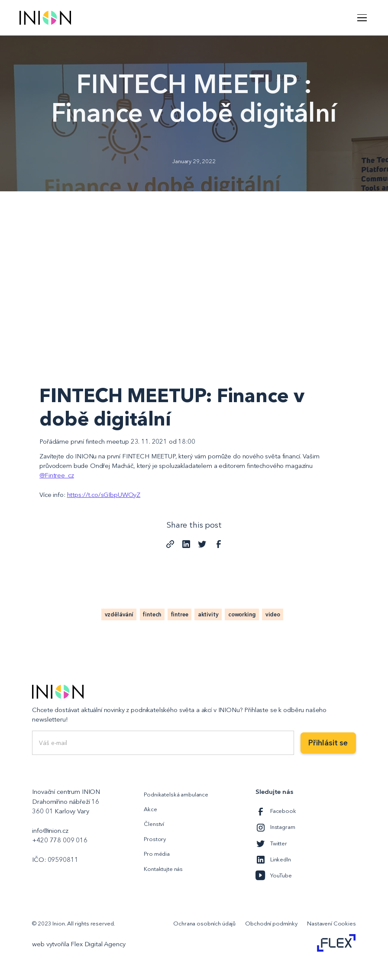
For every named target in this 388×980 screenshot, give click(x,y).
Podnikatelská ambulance (176, 794)
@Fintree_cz (57, 475)
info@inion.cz (50, 831)
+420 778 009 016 (60, 840)
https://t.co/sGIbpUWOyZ (104, 495)
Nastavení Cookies (331, 923)
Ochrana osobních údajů (204, 923)
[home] (45, 18)
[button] (361, 18)
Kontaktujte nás (163, 869)
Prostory (155, 839)
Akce (150, 809)
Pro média (157, 854)
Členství (154, 824)
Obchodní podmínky (271, 923)
